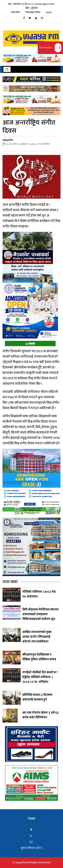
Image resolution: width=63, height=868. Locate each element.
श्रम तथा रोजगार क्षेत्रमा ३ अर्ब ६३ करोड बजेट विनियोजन (40, 715)
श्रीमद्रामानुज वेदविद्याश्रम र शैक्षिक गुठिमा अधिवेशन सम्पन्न (40, 657)
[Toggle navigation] (7, 69)
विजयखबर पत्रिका (33, 12)
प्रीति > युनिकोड (32, 8)
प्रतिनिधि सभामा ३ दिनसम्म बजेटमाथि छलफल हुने (37, 697)
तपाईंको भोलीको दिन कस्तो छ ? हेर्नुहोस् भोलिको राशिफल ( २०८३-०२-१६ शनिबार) (40, 677)
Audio (49, 12)
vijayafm (8, 140)
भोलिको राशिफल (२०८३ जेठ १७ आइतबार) (39, 594)
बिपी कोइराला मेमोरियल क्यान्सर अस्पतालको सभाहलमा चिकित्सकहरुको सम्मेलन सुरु (40, 614)
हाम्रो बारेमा (16, 12)
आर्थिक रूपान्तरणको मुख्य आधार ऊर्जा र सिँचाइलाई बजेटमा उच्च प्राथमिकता (37, 637)
